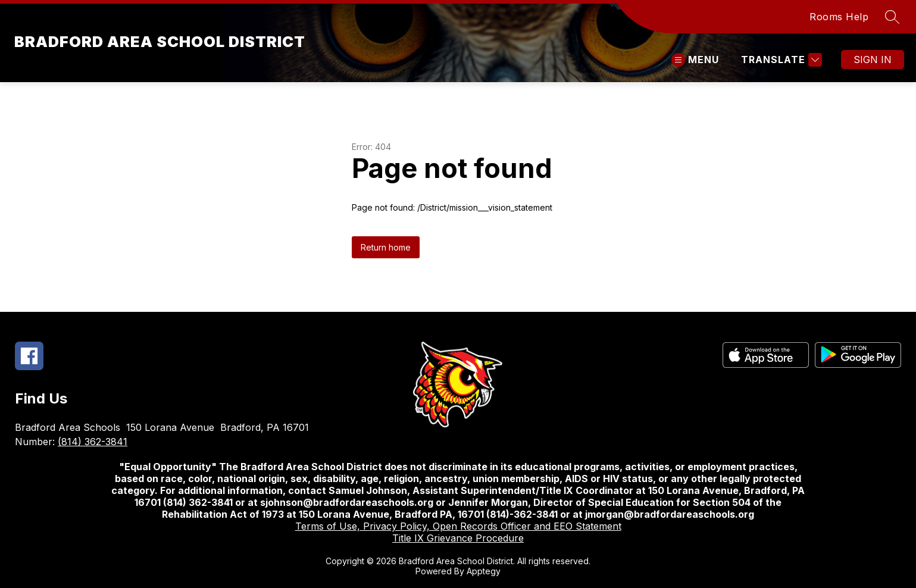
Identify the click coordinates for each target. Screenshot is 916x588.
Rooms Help (839, 17)
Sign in (873, 60)
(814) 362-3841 (93, 442)
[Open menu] (695, 60)
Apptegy (484, 571)
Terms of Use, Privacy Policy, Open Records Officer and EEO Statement (458, 526)
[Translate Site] (780, 60)
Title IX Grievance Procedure (458, 538)
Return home (386, 247)
